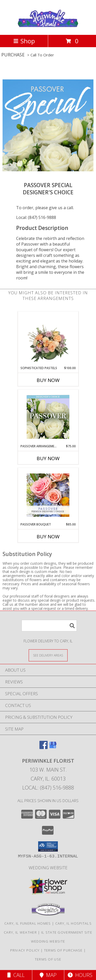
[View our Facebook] (44, 747)
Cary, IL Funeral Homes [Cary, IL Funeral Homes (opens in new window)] (28, 923)
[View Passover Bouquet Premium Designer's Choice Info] (48, 495)
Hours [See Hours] (80, 975)
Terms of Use (48, 959)
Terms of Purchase (63, 950)
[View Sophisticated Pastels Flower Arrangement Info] (48, 339)
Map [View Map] (48, 975)
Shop (24, 41)
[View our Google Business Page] (53, 747)
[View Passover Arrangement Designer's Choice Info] (48, 417)
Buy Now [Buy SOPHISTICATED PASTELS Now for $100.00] (48, 380)
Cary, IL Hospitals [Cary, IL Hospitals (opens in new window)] (73, 923)
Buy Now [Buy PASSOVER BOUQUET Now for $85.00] (48, 537)
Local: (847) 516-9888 (36, 217)
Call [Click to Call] (16, 975)
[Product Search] (49, 626)
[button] (48, 846)
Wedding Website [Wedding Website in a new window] (48, 868)
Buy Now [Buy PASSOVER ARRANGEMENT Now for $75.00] (48, 458)
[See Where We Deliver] (48, 655)
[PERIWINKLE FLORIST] (48, 27)
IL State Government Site (67, 932)
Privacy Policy (25, 950)
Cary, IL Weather (20, 932)
